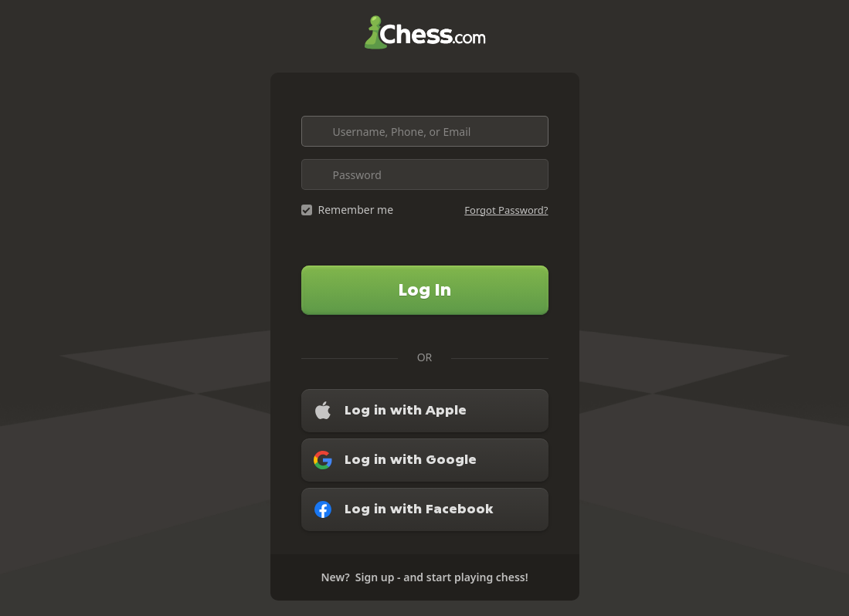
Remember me (356, 210)
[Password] (425, 174)
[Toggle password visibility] (533, 174)
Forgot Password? (506, 210)
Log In (425, 290)
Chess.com (425, 32)
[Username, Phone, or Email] (425, 131)
